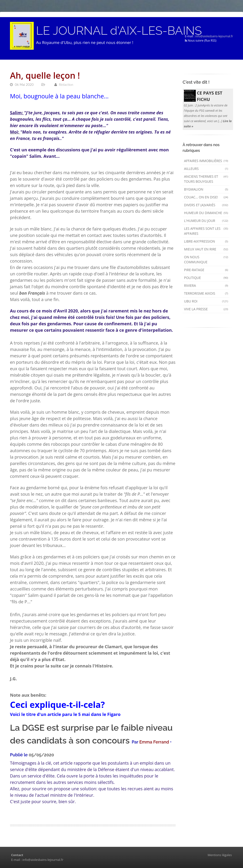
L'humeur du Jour (206, 221)
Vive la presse (206, 309)
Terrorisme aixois (206, 293)
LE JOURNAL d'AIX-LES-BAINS (119, 31)
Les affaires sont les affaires (206, 231)
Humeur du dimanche (206, 213)
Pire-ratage (206, 270)
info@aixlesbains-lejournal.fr (214, 36)
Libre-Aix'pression (206, 241)
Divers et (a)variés (206, 205)
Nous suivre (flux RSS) (201, 41)
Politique (206, 278)
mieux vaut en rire (206, 249)
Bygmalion (206, 189)
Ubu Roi (206, 301)
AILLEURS (206, 169)
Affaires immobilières (206, 161)
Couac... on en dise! (206, 197)
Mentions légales (220, 855)
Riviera (206, 285)
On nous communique (206, 259)
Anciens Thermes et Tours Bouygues (206, 179)
